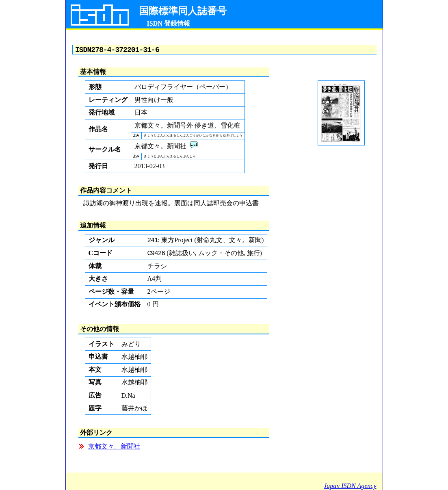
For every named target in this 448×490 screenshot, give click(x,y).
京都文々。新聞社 (114, 449)
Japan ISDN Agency (350, 486)
